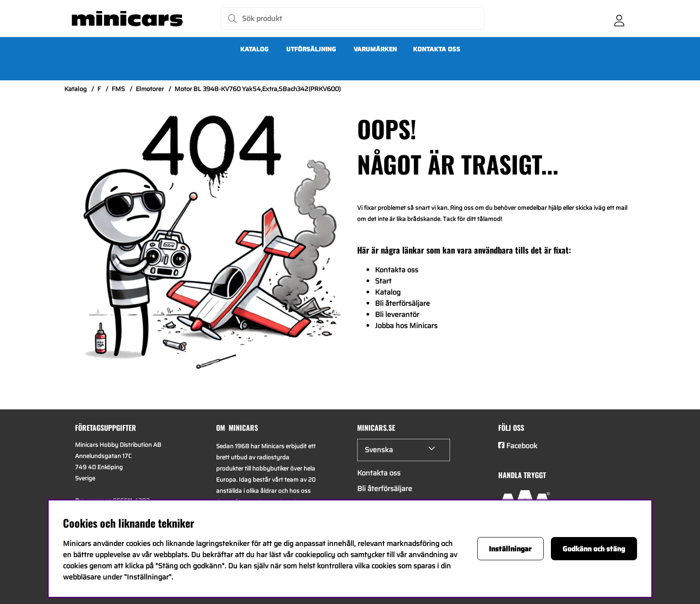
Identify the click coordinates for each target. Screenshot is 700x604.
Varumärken (375, 49)
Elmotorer (150, 89)
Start (383, 281)
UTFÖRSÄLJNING (311, 49)
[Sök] (352, 19)
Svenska (379, 450)
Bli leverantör (397, 314)
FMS (118, 89)
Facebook (522, 446)
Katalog (254, 49)
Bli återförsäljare (402, 303)
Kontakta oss (437, 49)
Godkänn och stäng (594, 549)
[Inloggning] (619, 19)
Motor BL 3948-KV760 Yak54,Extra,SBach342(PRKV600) (258, 89)
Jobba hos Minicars (406, 326)
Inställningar (510, 549)
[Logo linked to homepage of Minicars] (127, 19)
